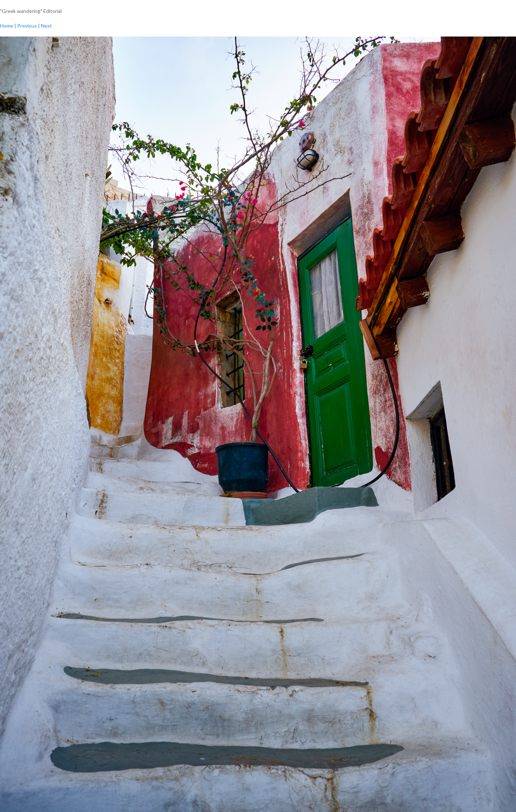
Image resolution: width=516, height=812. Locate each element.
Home (7, 26)
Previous (27, 26)
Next (46, 26)
